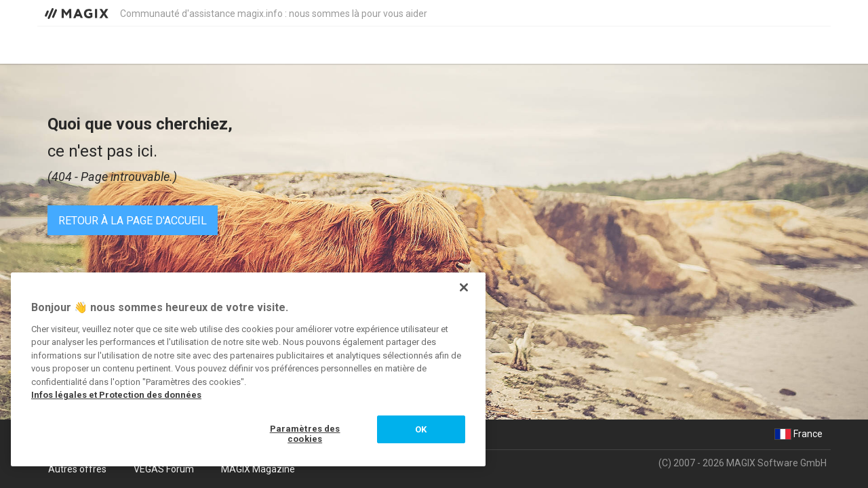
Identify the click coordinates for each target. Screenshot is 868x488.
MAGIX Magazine (258, 469)
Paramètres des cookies (305, 434)
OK (421, 429)
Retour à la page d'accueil (133, 221)
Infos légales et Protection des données (116, 395)
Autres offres (77, 469)
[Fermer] (464, 287)
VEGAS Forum (164, 469)
